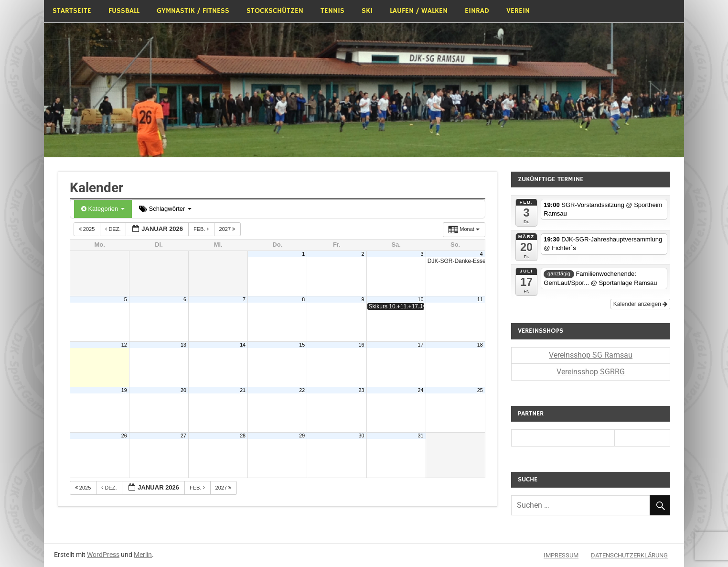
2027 (228, 229)
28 (243, 436)
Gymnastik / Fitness (193, 11)
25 (480, 390)
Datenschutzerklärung (629, 555)
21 (243, 390)
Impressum (561, 555)
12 (124, 345)
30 (361, 436)
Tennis (332, 11)
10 (421, 299)
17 (421, 345)
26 (124, 436)
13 (183, 345)
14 (243, 345)
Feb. (202, 229)
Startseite (72, 11)
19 (124, 390)
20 (183, 390)
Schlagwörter (165, 209)
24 (421, 390)
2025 (88, 229)
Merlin (143, 555)
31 (421, 436)
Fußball (124, 11)
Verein (518, 11)
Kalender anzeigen (640, 304)
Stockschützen (275, 11)
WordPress (103, 555)
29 (302, 436)
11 (480, 299)
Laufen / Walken (419, 11)
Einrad (477, 11)
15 (302, 345)
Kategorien (103, 209)
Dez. (113, 229)
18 (480, 345)
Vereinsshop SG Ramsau (591, 355)
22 (302, 390)
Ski (367, 11)
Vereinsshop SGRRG (591, 372)
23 (361, 390)
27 (183, 436)
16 (361, 345)
